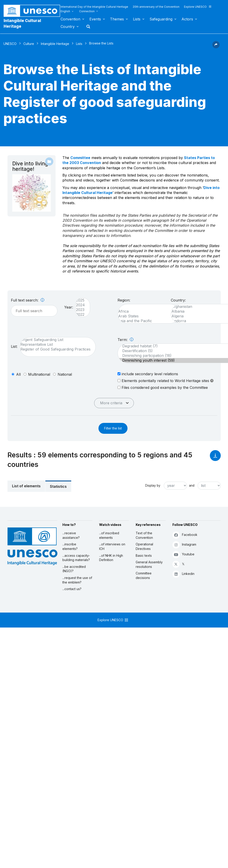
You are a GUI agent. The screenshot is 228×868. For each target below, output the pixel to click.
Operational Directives (144, 546)
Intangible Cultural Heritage (22, 23)
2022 (80, 315)
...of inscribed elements (109, 535)
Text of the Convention (144, 535)
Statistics (58, 486)
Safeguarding (161, 19)
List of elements (26, 486)
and (192, 485)
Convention (70, 19)
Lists (137, 19)
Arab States (146, 316)
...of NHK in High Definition (111, 558)
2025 (80, 300)
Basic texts (144, 555)
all (18, 374)
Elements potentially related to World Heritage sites (165, 381)
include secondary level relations (148, 374)
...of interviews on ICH (112, 546)
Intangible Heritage (55, 44)
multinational (39, 374)
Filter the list (113, 428)
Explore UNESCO (198, 7)
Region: (124, 300)
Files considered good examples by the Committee (163, 387)
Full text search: (28, 300)
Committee (80, 158)
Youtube (183, 554)
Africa (146, 311)
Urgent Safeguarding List (55, 340)
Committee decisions (144, 575)
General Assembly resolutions (149, 564)
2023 (80, 310)
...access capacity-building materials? (76, 558)
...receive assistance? (71, 535)
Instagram (184, 545)
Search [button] (87, 27)
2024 (80, 305)
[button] (216, 47)
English (65, 11)
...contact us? (72, 589)
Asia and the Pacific (146, 321)
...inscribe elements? (70, 546)
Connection (87, 11)
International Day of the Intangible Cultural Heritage (94, 7)
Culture (29, 44)
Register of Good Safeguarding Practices (55, 349)
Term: (125, 340)
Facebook (185, 535)
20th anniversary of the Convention (156, 7)
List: (14, 346)
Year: (69, 307)
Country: (178, 300)
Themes (117, 19)
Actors (187, 19)
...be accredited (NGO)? (74, 569)
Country (68, 27)
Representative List (55, 345)
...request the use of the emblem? (77, 580)
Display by (153, 485)
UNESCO (10, 44)
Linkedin (183, 574)
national (65, 374)
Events (95, 19)
